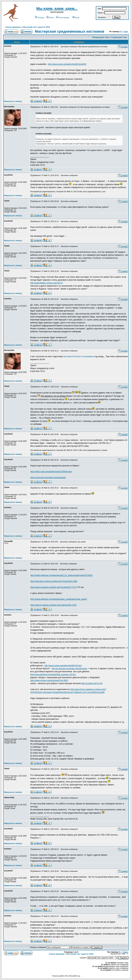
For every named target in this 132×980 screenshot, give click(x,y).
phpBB (61, 976)
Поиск (50, 17)
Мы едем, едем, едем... (57, 8)
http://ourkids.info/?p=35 (92, 683)
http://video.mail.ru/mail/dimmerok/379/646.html (51, 472)
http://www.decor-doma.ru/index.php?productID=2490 (54, 581)
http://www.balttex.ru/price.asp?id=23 (46, 283)
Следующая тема (119, 37)
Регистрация (63, 17)
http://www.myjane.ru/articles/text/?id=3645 (49, 680)
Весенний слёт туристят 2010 (37, 27)
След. (126, 32)
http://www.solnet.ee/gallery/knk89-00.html (63, 666)
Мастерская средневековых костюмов (70, 31)
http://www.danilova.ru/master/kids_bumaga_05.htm (53, 675)
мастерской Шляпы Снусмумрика (79, 356)
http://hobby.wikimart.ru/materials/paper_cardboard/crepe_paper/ (59, 599)
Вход (76, 17)
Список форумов (13, 27)
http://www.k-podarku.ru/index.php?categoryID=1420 (53, 605)
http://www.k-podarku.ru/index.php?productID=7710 (53, 587)
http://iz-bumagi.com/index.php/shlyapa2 (48, 478)
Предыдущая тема (101, 37)
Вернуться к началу (13, 101)
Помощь (40, 17)
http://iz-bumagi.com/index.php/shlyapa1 (69, 669)
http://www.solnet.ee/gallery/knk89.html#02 (67, 64)
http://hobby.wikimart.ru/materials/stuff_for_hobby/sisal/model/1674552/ (61, 575)
